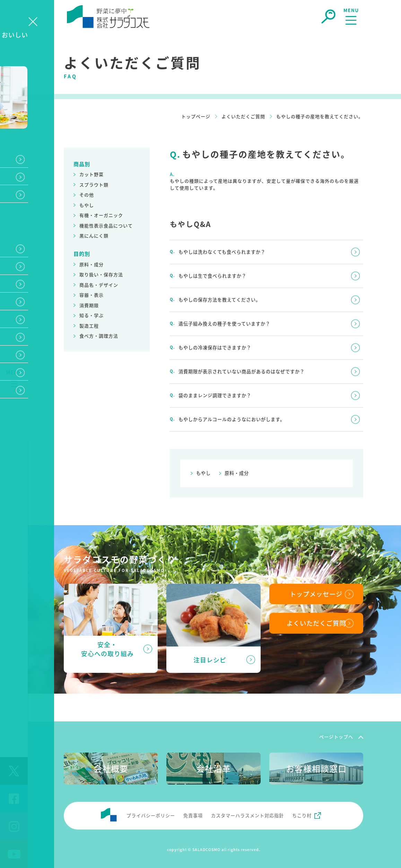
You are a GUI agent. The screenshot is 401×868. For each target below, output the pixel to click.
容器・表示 (91, 295)
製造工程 (89, 326)
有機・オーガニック (101, 215)
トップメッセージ (316, 592)
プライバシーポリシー (151, 814)
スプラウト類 (94, 185)
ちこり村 (302, 814)
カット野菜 (91, 174)
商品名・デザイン (99, 285)
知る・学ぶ (91, 315)
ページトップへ (336, 736)
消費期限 (89, 305)
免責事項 (193, 814)
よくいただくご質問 (243, 116)
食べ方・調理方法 (99, 336)
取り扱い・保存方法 (101, 274)
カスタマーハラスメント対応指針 (247, 814)
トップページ (196, 116)
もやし (87, 205)
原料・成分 (91, 264)
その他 (87, 195)
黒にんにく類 (94, 236)
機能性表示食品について (106, 225)
